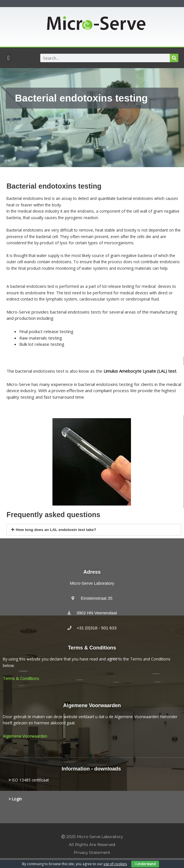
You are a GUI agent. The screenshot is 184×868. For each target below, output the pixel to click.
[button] (8, 58)
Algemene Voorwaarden (25, 736)
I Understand (145, 864)
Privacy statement (92, 852)
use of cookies (115, 864)
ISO (15, 780)
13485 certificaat (33, 780)
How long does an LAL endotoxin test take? (56, 530)
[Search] (174, 58)
